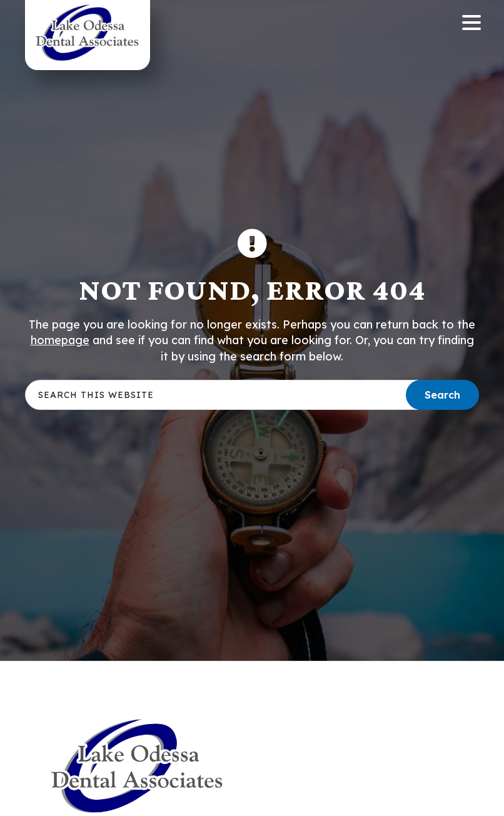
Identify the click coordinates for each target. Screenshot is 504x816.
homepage (60, 340)
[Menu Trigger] (472, 22)
